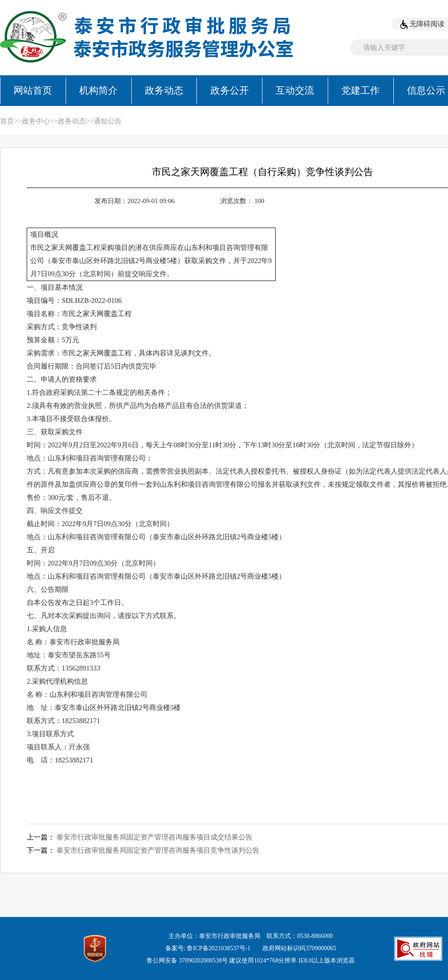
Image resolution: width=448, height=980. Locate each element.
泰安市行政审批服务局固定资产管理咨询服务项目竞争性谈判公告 (158, 850)
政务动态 (164, 90)
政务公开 (230, 90)
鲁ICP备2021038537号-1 (219, 948)
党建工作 (360, 90)
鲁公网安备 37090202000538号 (187, 961)
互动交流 (295, 90)
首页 (7, 121)
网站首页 (33, 90)
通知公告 (108, 121)
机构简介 (98, 90)
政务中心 (36, 121)
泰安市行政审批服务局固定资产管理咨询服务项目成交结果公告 (154, 837)
